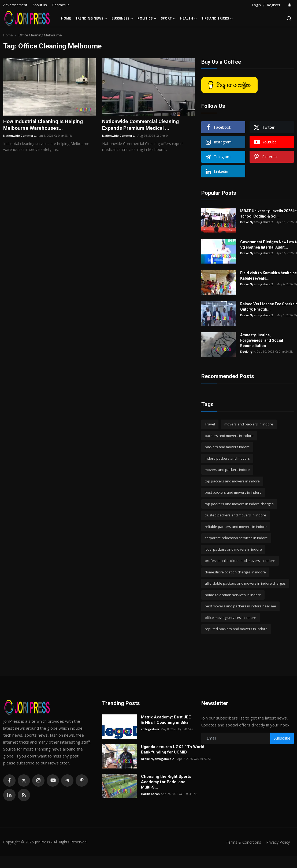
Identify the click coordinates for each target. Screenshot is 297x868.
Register (274, 5)
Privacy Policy (277, 842)
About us (40, 5)
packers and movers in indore (229, 436)
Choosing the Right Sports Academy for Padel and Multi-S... (166, 782)
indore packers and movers (227, 458)
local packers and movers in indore (233, 549)
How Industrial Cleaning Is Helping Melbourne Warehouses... (45, 125)
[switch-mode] (290, 5)
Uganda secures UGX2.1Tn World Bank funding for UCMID (173, 749)
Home (66, 18)
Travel (210, 424)
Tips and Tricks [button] (217, 18)
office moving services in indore (231, 618)
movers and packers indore (227, 470)
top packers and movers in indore (232, 481)
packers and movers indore (227, 447)
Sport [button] (168, 18)
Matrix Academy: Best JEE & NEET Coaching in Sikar (166, 720)
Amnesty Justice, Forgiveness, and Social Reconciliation (262, 340)
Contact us (61, 5)
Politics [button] (147, 18)
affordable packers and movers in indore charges (245, 583)
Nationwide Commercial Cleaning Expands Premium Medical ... (143, 125)
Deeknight (248, 351)
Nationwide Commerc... (20, 136)
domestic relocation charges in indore (235, 572)
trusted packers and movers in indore (235, 515)
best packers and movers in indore (233, 492)
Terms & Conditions (241, 842)
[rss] (24, 795)
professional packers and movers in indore (240, 561)
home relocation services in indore (233, 595)
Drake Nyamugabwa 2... (258, 222)
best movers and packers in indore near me (240, 606)
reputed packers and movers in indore (236, 629)
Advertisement (15, 5)
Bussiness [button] (122, 18)
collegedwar (150, 729)
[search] (289, 18)
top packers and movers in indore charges (239, 504)
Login (257, 5)
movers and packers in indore (249, 424)
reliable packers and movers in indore (236, 527)
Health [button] (189, 18)
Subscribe (282, 738)
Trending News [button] (91, 18)
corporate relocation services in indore (236, 538)
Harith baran (150, 794)
